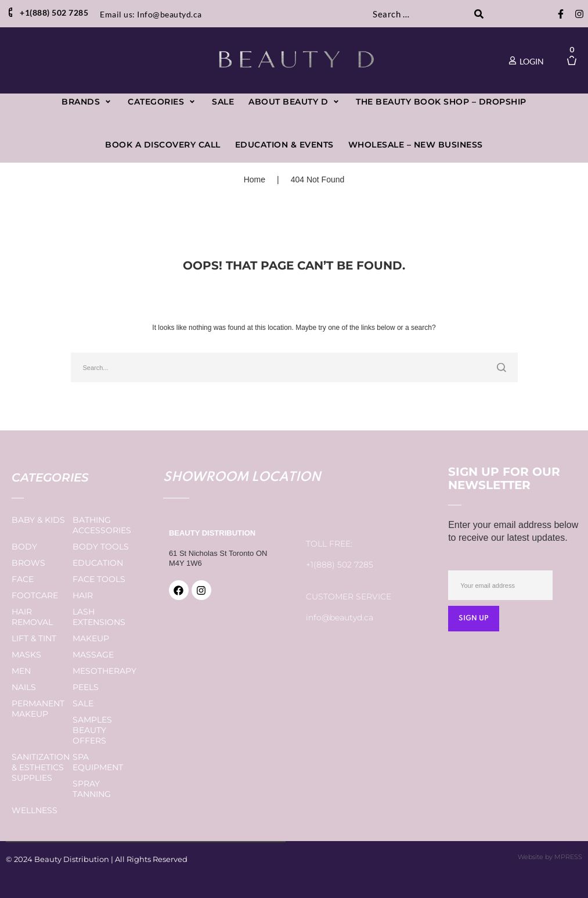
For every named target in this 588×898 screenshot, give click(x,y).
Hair (83, 595)
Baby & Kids (38, 520)
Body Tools (101, 547)
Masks (26, 655)
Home (255, 179)
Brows (28, 563)
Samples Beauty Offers (92, 730)
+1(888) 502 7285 (340, 565)
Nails (24, 687)
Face (23, 579)
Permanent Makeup (38, 709)
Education (98, 563)
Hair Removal (32, 617)
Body (24, 547)
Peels (86, 687)
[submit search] (479, 14)
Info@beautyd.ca (169, 14)
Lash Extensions (99, 617)
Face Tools (99, 579)
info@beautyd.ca (340, 617)
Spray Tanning (92, 789)
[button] (87, 102)
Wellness (35, 810)
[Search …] (419, 14)
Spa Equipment (98, 762)
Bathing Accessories (102, 525)
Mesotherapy (104, 671)
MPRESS (568, 857)
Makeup (91, 638)
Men (21, 671)
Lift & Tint (34, 638)
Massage (93, 655)
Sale (83, 703)
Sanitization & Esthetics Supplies (41, 767)
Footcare (35, 595)
